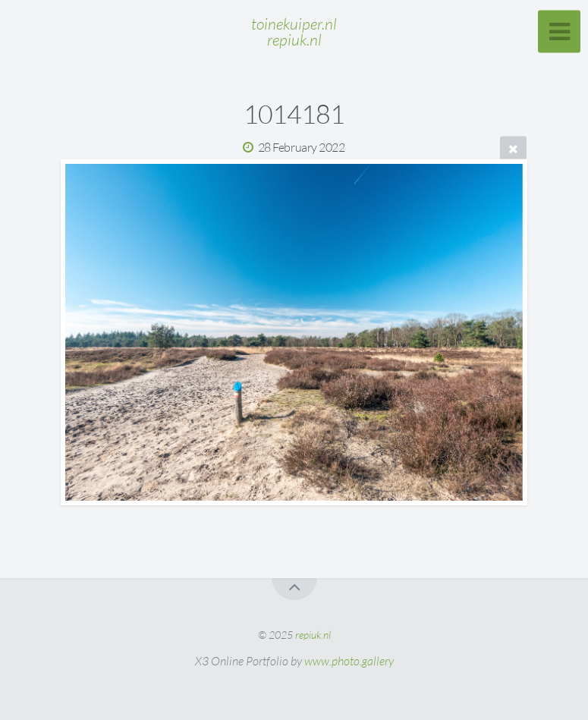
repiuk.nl (313, 635)
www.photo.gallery (349, 661)
